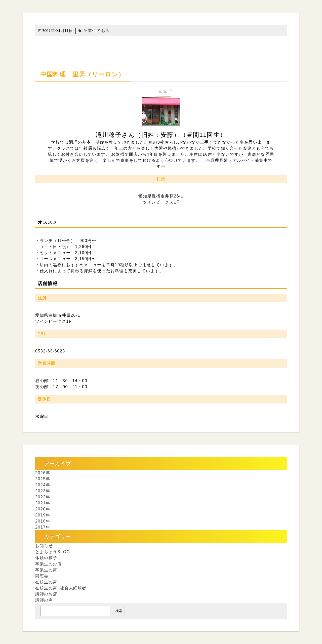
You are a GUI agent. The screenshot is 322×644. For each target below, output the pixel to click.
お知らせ (44, 546)
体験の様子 (46, 558)
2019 (41, 515)
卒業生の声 (46, 570)
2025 (41, 479)
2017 (41, 527)
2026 (41, 473)
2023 (41, 491)
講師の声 (44, 600)
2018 (41, 521)
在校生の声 (46, 582)
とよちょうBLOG (53, 552)
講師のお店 (46, 594)
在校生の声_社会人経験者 (61, 588)
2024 (41, 485)
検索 (119, 611)
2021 (41, 503)
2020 (41, 509)
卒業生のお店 (94, 31)
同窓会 (42, 576)
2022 (41, 497)
